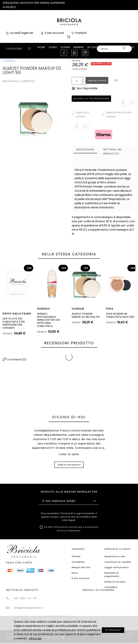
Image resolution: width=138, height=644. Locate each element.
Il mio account (81, 578)
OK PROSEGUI (113, 630)
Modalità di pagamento (112, 575)
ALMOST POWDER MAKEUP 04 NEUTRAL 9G (86, 315)
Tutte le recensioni (69, 465)
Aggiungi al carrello (97, 80)
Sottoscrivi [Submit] (94, 501)
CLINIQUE (9, 61)
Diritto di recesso (115, 582)
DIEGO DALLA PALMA (17, 314)
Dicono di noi (69, 417)
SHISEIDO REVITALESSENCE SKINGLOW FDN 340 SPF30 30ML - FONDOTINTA (49, 320)
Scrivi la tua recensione (91, 99)
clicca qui (35, 638)
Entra (75, 573)
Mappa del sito (81, 567)
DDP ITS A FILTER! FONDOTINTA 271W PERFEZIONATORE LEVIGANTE (14, 323)
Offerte (76, 556)
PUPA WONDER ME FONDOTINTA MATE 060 (120, 315)
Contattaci (78, 562)
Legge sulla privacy (117, 567)
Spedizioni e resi (115, 556)
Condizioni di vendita (118, 562)
